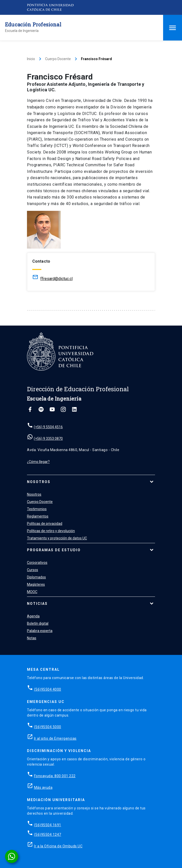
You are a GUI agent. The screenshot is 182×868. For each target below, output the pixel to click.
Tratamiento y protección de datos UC (57, 538)
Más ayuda (43, 787)
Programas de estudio (54, 550)
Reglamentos (38, 516)
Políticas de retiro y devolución (51, 531)
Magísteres (36, 584)
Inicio (31, 59)
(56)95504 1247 (48, 835)
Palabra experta (40, 631)
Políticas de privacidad (45, 524)
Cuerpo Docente (58, 59)
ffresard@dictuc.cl (56, 279)
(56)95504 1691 (48, 825)
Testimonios (37, 509)
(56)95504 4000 (48, 689)
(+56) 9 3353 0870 (48, 439)
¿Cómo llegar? (38, 462)
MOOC (32, 592)
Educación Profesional (33, 24)
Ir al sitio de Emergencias (55, 738)
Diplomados (36, 577)
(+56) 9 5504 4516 (48, 427)
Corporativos (37, 563)
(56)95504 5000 (48, 727)
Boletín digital (38, 623)
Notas (32, 638)
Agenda (33, 616)
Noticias (37, 604)
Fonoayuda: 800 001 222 (55, 776)
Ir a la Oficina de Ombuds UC (58, 846)
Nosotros (39, 482)
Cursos (33, 570)
